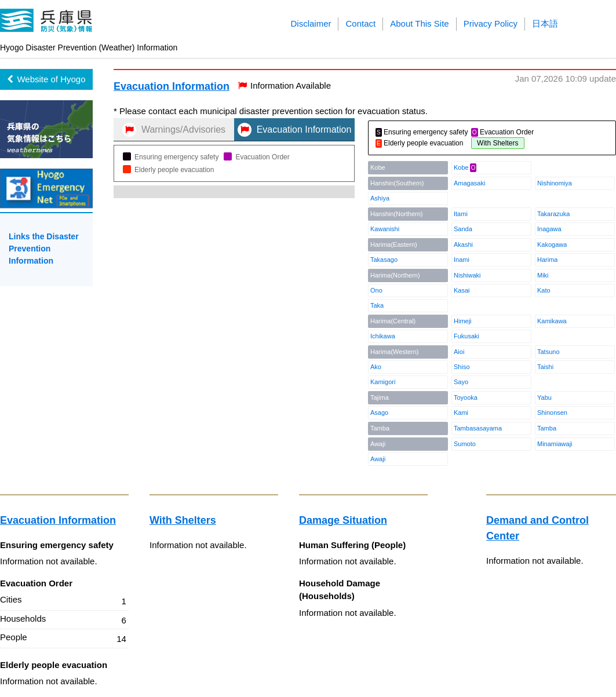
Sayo (461, 382)
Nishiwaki (467, 275)
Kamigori (383, 382)
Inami (462, 260)
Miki (543, 275)
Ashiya (380, 198)
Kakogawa (552, 245)
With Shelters (183, 520)
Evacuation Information (172, 86)
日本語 (545, 23)
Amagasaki (469, 183)
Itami (461, 214)
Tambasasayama (478, 428)
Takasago (384, 260)
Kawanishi (385, 229)
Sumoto (465, 444)
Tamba (547, 428)
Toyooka (466, 397)
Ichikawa (383, 336)
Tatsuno (548, 352)
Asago (379, 413)
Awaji (378, 459)
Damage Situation (343, 520)
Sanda (463, 229)
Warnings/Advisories (174, 130)
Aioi (459, 352)
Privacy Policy (491, 23)
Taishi (545, 367)
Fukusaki (466, 336)
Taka (377, 305)
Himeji (463, 321)
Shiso (462, 367)
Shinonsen (552, 413)
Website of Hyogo (46, 79)
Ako (376, 367)
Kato (544, 290)
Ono (376, 290)
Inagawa (549, 229)
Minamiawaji (555, 444)
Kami (461, 413)
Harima (547, 260)
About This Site (419, 23)
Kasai (462, 290)
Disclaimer (311, 23)
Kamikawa (552, 321)
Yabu (544, 397)
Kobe (461, 167)
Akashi (463, 245)
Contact (360, 23)
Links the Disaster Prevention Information (44, 249)
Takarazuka (553, 214)
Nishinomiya (555, 183)
